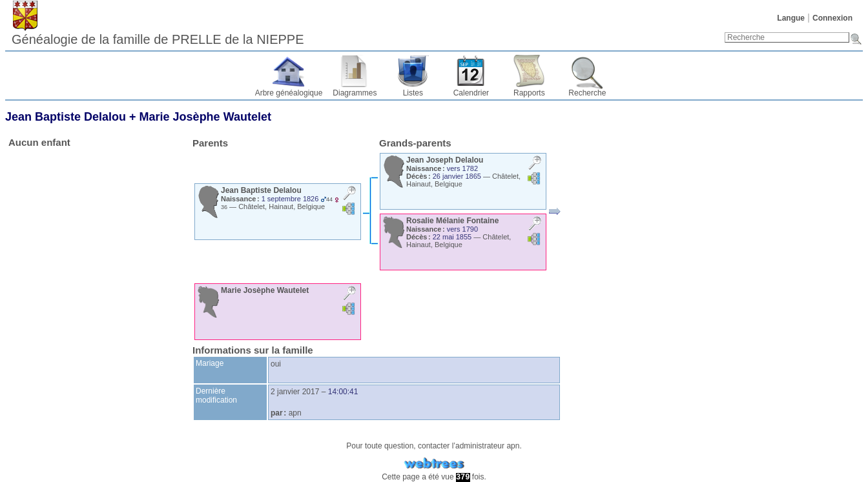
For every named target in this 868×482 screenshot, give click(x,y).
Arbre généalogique (289, 93)
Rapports (529, 93)
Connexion (832, 18)
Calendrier (471, 93)
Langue (791, 18)
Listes (413, 93)
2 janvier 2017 (295, 392)
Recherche (587, 93)
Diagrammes (355, 93)
